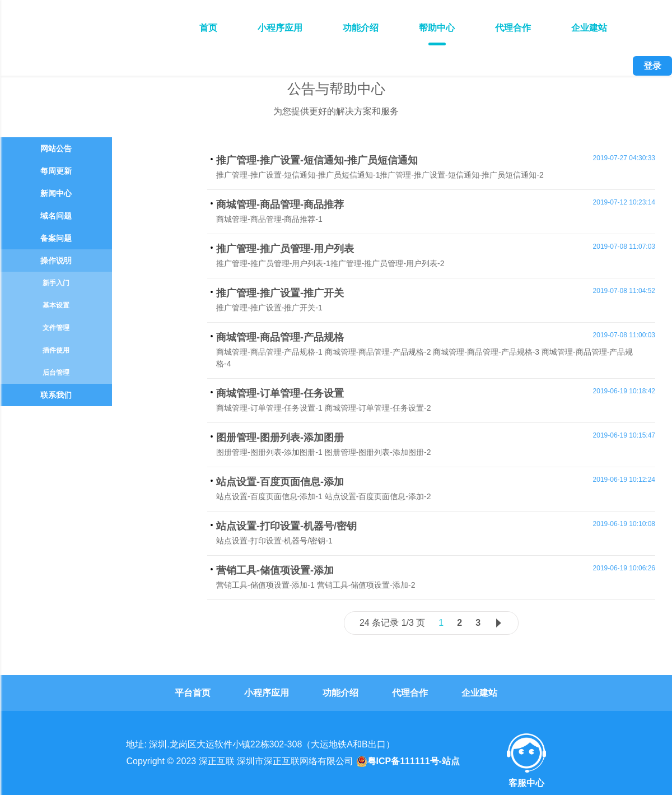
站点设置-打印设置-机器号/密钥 (286, 526)
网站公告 (56, 148)
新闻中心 (56, 193)
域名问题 (56, 216)
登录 (652, 66)
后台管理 (56, 373)
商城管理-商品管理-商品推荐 (280, 204)
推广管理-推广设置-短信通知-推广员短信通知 (317, 160)
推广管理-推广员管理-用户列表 (285, 249)
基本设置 (56, 305)
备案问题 (56, 238)
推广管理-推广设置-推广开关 (280, 293)
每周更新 (56, 171)
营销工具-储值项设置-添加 (275, 570)
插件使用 (56, 350)
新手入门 (56, 283)
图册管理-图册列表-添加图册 (280, 438)
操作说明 (56, 261)
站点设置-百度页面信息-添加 (280, 482)
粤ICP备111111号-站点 (408, 761)
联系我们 (56, 395)
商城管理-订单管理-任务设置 (280, 393)
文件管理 (56, 328)
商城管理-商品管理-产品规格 (280, 337)
